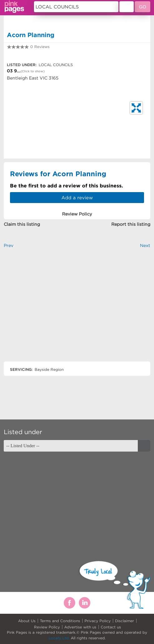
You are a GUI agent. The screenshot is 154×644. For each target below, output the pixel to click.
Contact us (111, 627)
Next (145, 245)
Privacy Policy (98, 621)
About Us (27, 621)
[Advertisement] (77, 310)
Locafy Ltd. (59, 638)
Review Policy (47, 627)
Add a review (77, 198)
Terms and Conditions (60, 621)
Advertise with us (80, 627)
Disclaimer (125, 621)
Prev (9, 245)
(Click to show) (33, 71)
